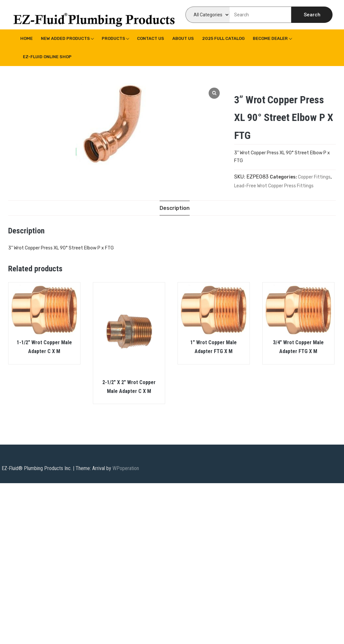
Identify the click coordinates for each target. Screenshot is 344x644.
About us (183, 38)
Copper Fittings (314, 177)
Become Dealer (270, 38)
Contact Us (151, 38)
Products (113, 38)
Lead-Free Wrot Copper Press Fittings (274, 186)
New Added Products (65, 38)
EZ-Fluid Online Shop (47, 57)
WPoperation (126, 468)
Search (312, 15)
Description (175, 208)
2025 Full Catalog (223, 38)
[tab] (175, 208)
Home (26, 38)
